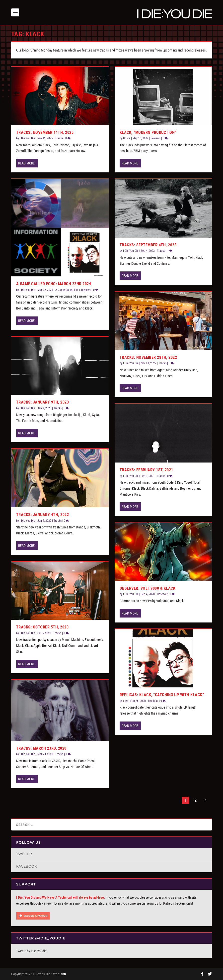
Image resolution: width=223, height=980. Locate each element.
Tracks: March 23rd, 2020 (41, 748)
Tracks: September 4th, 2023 (148, 245)
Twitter (24, 854)
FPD (63, 974)
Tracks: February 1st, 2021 (146, 470)
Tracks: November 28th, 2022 (148, 357)
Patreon (47, 903)
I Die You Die (27, 138)
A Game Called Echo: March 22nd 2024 (54, 284)
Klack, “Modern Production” (148, 132)
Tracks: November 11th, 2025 (45, 132)
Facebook (27, 866)
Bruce (127, 138)
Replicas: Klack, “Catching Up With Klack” (162, 695)
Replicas (153, 701)
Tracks (59, 138)
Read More (26, 163)
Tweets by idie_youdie (31, 951)
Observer (162, 594)
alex (126, 701)
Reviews (86, 290)
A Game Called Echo (68, 290)
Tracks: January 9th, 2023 (43, 402)
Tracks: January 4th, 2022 (43, 515)
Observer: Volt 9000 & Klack (148, 588)
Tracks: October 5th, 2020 (42, 627)
